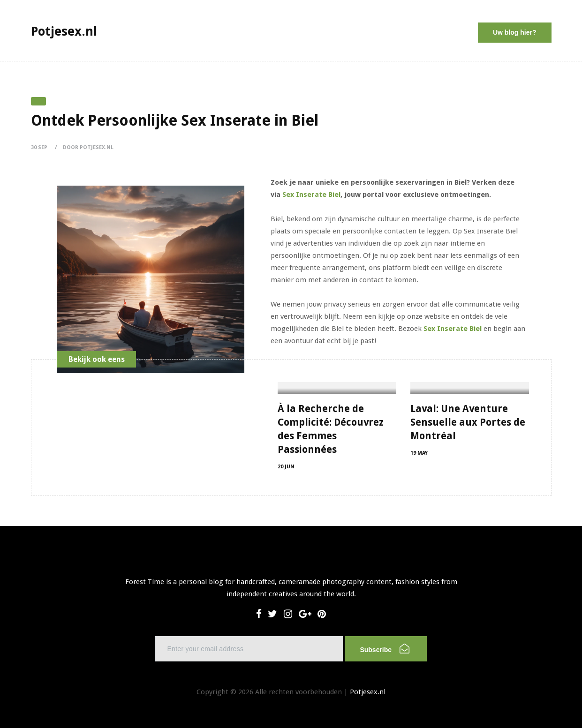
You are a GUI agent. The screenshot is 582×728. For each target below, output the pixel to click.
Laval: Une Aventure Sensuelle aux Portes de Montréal (468, 422)
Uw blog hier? (515, 32)
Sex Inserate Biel (311, 195)
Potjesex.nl (368, 692)
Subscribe (384, 649)
